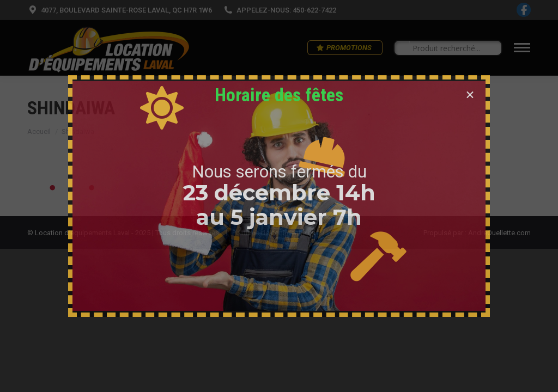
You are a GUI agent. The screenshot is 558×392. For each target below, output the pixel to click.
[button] (470, 95)
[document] (279, 196)
